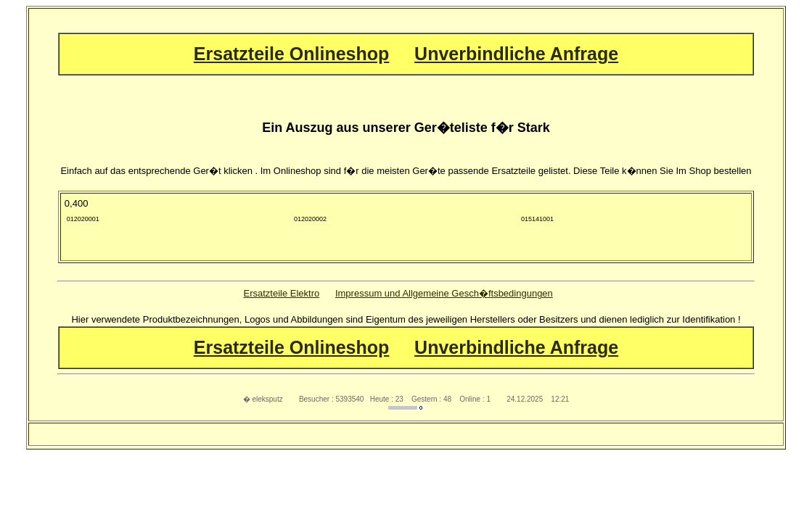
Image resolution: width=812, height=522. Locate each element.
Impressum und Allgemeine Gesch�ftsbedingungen (444, 293)
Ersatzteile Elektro (281, 293)
